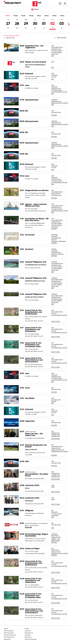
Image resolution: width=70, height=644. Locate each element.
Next (68, 24)
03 (62, 24)
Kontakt (27, 629)
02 (53, 24)
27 (8, 24)
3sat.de (6, 629)
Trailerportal (7, 639)
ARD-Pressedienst (9, 633)
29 (26, 24)
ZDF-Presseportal (9, 631)
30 (35, 24)
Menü (35, 9)
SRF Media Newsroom (10, 635)
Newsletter (28, 635)
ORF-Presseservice (9, 637)
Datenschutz (28, 637)
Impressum (28, 631)
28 (17, 24)
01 (44, 24)
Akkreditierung (29, 633)
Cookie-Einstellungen (31, 639)
